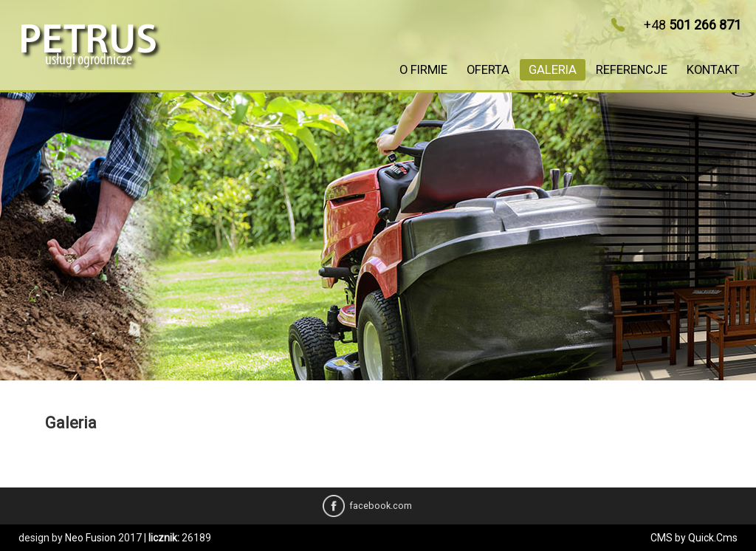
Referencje (632, 70)
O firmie (423, 70)
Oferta (488, 70)
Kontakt (713, 70)
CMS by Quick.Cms (694, 538)
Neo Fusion (90, 538)
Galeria (553, 70)
